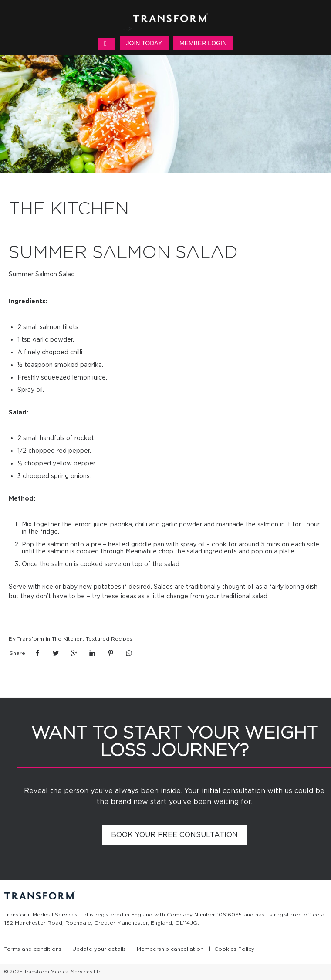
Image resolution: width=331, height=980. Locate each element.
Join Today (144, 43)
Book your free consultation (174, 835)
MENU (106, 44)
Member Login (203, 43)
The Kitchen (67, 639)
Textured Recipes (109, 639)
